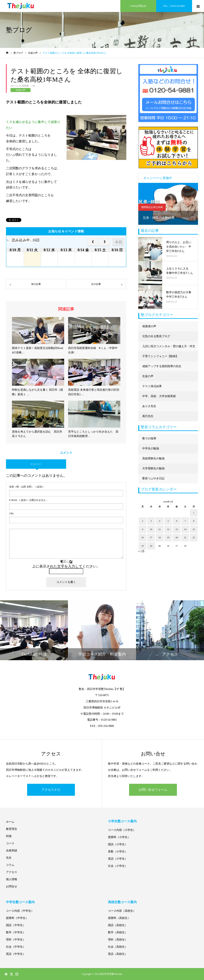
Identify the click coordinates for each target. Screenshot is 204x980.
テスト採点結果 (152, 386)
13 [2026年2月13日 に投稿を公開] (177, 529)
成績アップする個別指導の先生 (162, 366)
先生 (9, 858)
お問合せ (12, 886)
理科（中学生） (16, 940)
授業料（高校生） (119, 918)
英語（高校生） (118, 954)
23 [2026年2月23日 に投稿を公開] (143, 546)
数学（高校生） (118, 932)
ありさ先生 (149, 406)
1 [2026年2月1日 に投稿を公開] (194, 513)
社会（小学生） (118, 866)
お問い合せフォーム (153, 790)
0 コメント (36, 464)
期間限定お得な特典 (152, 207)
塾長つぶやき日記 (153, 478)
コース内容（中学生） (20, 911)
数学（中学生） (16, 932)
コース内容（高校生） (122, 911)
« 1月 (141, 551)
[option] (168, 204)
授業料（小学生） (119, 837)
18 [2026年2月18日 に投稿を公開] (160, 537)
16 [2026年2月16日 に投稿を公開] (143, 537)
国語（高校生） (118, 925)
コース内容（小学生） (122, 830)
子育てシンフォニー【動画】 (160, 356)
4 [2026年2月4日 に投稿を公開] (160, 521)
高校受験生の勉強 (153, 458)
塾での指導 (149, 438)
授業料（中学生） (17, 918)
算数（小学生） (118, 852)
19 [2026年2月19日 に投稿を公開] (168, 537)
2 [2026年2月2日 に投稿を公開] (143, 521)
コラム (10, 865)
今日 (119, 242)
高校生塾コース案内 (122, 902)
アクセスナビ (51, 790)
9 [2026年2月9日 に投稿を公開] (143, 529)
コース (10, 843)
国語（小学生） (118, 844)
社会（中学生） (16, 947)
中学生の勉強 (151, 448)
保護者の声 (149, 326)
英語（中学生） (16, 954)
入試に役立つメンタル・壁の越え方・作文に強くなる (169, 348)
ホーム (10, 822)
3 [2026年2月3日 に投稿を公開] (151, 521)
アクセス (12, 872)
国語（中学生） (16, 925)
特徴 (9, 836)
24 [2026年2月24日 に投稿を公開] (151, 546)
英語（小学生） (118, 859)
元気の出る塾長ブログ (156, 336)
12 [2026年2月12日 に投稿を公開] (168, 529)
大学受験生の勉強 (153, 468)
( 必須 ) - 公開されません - (28, 500)
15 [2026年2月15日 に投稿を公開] (194, 529)
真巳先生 (148, 416)
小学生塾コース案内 (122, 821)
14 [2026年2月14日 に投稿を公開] (185, 529)
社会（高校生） (118, 947)
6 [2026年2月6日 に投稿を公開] (177, 521)
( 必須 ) (26, 487)
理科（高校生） (118, 940)
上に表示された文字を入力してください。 (66, 566)
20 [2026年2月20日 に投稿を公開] (177, 537)
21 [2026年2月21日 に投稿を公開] (185, 537)
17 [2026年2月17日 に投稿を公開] (151, 537)
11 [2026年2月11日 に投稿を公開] (160, 529)
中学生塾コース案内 (20, 902)
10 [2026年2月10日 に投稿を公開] (151, 529)
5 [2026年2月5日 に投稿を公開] (168, 521)
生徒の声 (21, 90)
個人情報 (12, 879)
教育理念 (12, 829)
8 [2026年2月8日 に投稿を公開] (194, 521)
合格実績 (12, 851)
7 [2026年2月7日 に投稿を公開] (185, 521)
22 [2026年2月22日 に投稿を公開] (194, 537)
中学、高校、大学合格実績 (159, 396)
